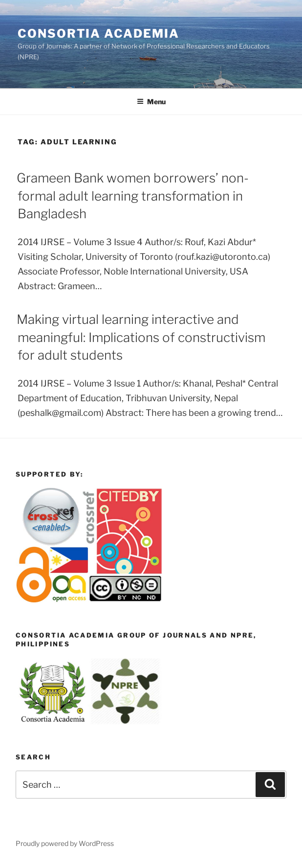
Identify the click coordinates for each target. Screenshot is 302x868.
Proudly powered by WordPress (65, 843)
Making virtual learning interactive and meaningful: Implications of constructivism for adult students (141, 337)
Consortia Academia (98, 34)
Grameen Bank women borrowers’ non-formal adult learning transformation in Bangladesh (133, 196)
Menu (151, 102)
